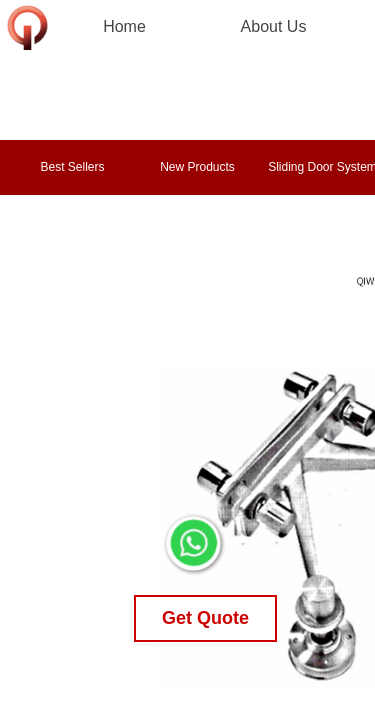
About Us (274, 26)
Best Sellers (72, 167)
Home (124, 26)
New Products (197, 167)
